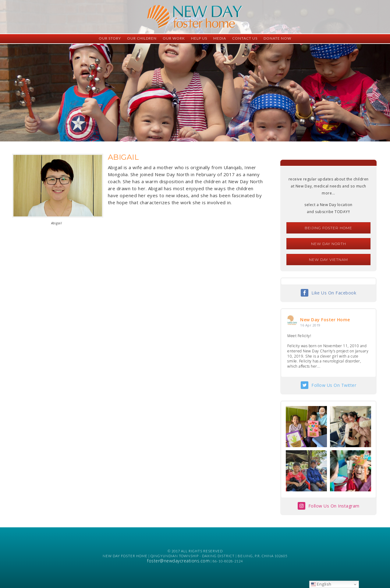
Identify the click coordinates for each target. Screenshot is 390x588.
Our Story (110, 38)
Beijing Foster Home (328, 228)
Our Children (142, 38)
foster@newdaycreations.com (178, 561)
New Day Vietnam (328, 260)
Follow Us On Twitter (334, 385)
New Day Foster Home (325, 320)
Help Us (199, 38)
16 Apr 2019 (310, 325)
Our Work (174, 38)
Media (220, 38)
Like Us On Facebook (334, 293)
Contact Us (245, 38)
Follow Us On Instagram (334, 506)
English (321, 584)
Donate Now (277, 38)
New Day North (329, 244)
